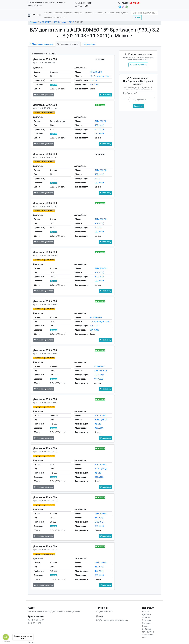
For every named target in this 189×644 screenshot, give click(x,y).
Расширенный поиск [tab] (68, 44)
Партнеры (79, 13)
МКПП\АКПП (122, 13)
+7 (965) (130, 3)
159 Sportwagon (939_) (64, 22)
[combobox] (145, 13)
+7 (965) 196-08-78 (138, 65)
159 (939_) (99, 125)
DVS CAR (35, 15)
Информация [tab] (89, 44)
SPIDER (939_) (101, 371)
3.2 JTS (93, 80)
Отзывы (100, 13)
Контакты (62, 18)
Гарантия (68, 13)
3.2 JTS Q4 (100, 129)
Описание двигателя (44, 95)
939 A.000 (95, 85)
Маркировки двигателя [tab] (41, 44)
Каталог (48, 13)
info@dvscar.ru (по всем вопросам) (112, 620)
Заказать (138, 106)
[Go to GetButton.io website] (6, 642)
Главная (33, 22)
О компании (50, 18)
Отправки (90, 13)
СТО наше (110, 13)
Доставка (58, 13)
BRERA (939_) (101, 420)
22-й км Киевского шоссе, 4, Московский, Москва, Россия (46, 4)
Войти (137, 17)
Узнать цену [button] (105, 95)
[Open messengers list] (6, 637)
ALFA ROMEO (45, 22)
